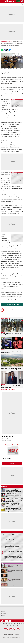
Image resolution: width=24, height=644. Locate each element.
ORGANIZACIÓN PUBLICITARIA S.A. (12, 626)
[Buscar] (22, 4)
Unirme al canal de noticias (13, 304)
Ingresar (18, 1)
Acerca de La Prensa (6, 632)
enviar (12, 463)
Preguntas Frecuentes (15, 637)
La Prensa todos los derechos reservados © (12, 624)
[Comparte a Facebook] (5, 50)
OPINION (3, 616)
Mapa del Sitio (6, 637)
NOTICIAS (3, 609)
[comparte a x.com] (7, 50)
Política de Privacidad (16, 632)
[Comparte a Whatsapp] (2, 50)
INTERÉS (3, 611)
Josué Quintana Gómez (18, 41)
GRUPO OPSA (4, 618)
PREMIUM (4, 613)
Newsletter (17, 635)
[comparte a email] (10, 50)
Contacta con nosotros (8, 635)
